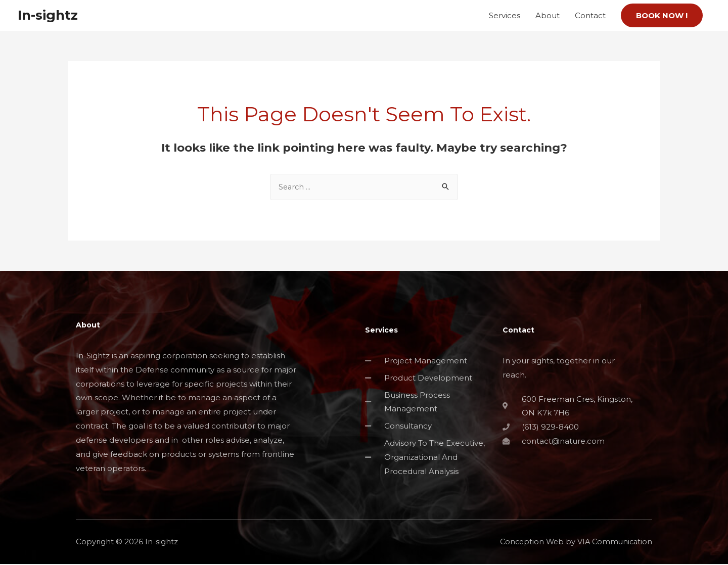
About (548, 15)
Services (505, 15)
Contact (590, 15)
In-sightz (49, 15)
